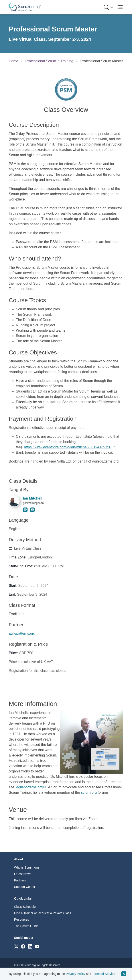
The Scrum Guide (26, 926)
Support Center (25, 887)
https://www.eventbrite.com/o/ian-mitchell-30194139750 (68, 447)
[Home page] (25, 7)
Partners (20, 880)
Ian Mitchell (33, 498)
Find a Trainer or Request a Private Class (43, 913)
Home (14, 61)
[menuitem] (108, 7)
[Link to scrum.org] (16, 946)
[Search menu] (109, 7)
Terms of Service (104, 974)
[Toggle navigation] (120, 7)
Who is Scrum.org (27, 867)
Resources (22, 920)
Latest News (23, 874)
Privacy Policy (76, 974)
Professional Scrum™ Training (49, 61)
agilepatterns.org (22, 633)
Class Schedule (25, 907)
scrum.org (89, 792)
